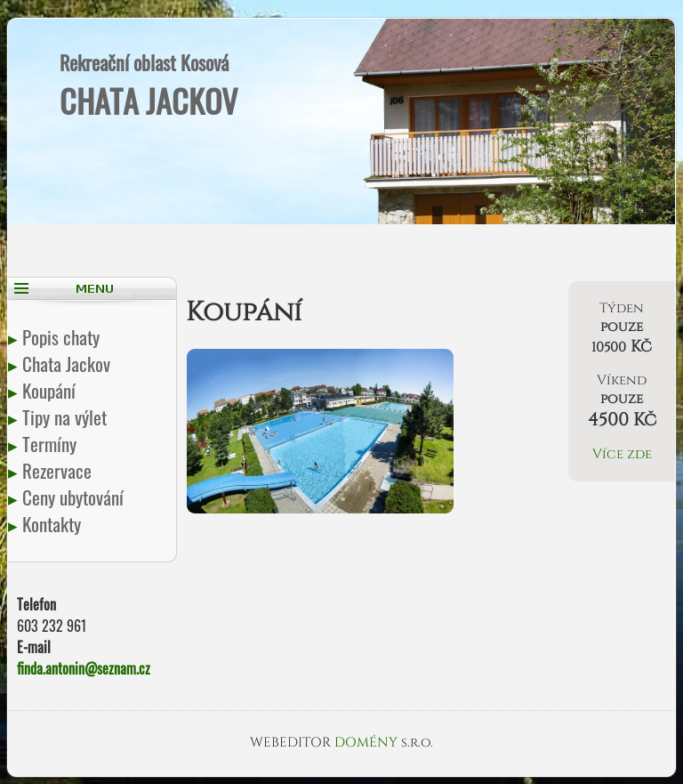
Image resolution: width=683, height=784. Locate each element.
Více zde (622, 454)
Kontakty (53, 524)
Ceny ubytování (75, 497)
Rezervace (59, 470)
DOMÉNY (368, 743)
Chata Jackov (68, 364)
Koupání (51, 390)
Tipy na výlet (66, 417)
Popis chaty (63, 337)
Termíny (51, 444)
